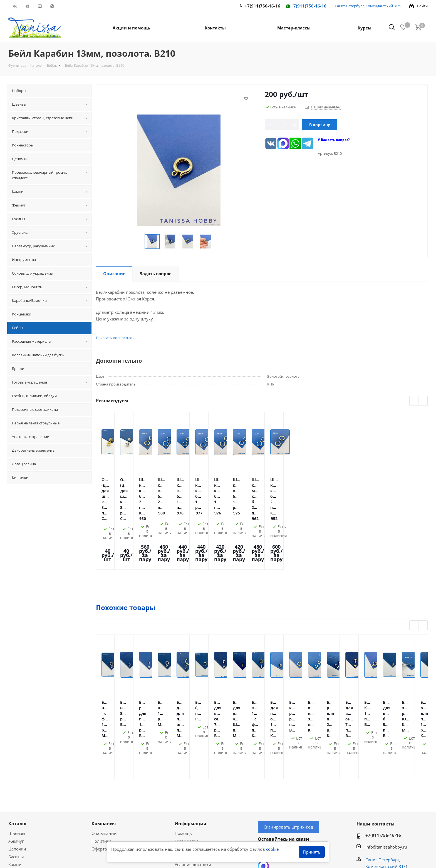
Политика (101, 744)
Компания (104, 727)
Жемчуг (16, 744)
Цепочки (17, 752)
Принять (312, 852)
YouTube (40, 6)
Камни (15, 767)
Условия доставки (193, 767)
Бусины (16, 760)
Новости (183, 791)
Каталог (18, 727)
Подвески (18, 775)
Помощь (183, 736)
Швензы (17, 736)
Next (423, 401)
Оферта (99, 752)
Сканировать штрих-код (288, 730)
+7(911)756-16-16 (306, 6)
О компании (104, 736)
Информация (190, 727)
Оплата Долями (190, 760)
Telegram (27, 6)
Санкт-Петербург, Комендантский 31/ (367, 6)
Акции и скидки (28, 799)
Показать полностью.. (111, 338)
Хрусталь (18, 783)
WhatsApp (52, 6)
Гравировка (187, 744)
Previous (414, 401)
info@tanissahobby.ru (386, 750)
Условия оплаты (191, 752)
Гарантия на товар (194, 775)
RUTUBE (65, 6)
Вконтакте (15, 6)
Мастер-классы (23, 808)
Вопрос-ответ (22, 816)
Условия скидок (191, 783)
